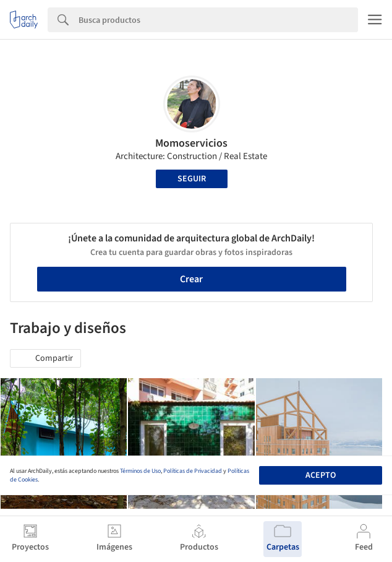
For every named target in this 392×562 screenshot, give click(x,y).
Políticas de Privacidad (193, 471)
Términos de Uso (140, 471)
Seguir (192, 179)
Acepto (321, 475)
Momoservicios (191, 143)
